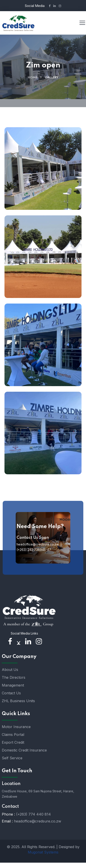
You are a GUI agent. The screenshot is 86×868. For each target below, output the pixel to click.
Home (32, 78)
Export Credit (13, 742)
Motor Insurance (16, 727)
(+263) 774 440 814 (33, 814)
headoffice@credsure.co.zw (38, 821)
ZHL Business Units (18, 701)
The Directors (14, 677)
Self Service (12, 758)
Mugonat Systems (43, 852)
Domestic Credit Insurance (24, 750)
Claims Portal (13, 735)
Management (13, 685)
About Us (10, 670)
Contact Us (11, 693)
